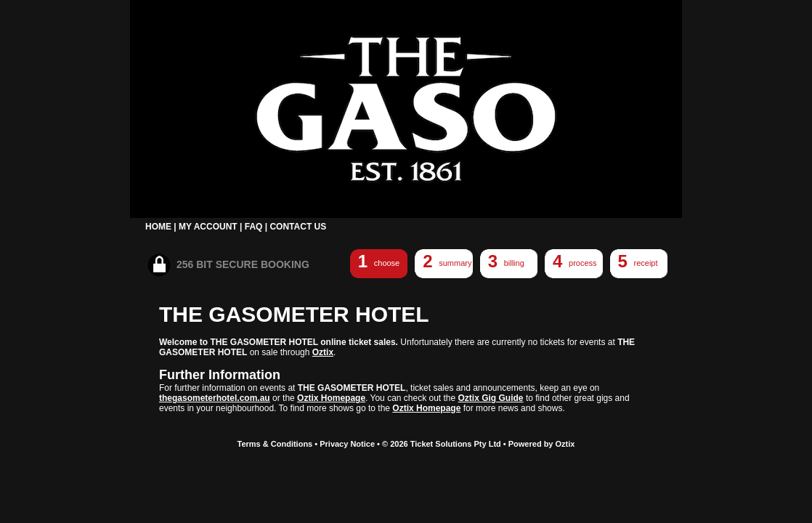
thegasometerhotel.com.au (215, 398)
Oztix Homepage (331, 398)
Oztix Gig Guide (491, 398)
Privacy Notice (347, 444)
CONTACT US (298, 227)
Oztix (323, 352)
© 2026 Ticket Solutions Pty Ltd (442, 444)
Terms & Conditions (275, 444)
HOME (158, 227)
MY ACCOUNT (208, 227)
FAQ (254, 227)
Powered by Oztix (542, 444)
